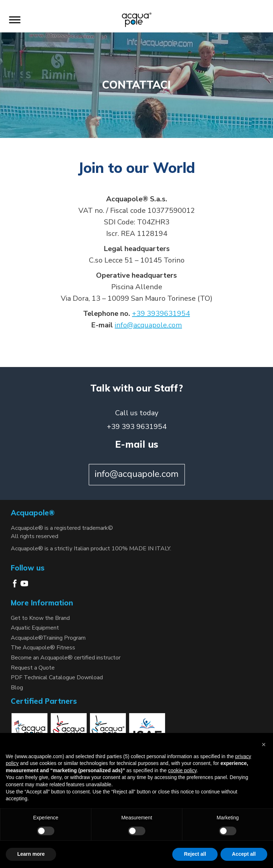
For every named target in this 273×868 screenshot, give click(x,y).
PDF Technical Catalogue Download (57, 677)
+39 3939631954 (161, 314)
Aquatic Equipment (35, 628)
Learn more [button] (31, 854)
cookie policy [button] (182, 770)
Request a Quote (33, 668)
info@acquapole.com (148, 325)
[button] (264, 744)
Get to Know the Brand (40, 618)
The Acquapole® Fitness (43, 648)
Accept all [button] (244, 854)
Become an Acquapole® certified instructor (66, 658)
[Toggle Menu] (15, 20)
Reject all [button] (195, 854)
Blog (17, 688)
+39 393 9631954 (137, 427)
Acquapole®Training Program (48, 638)
